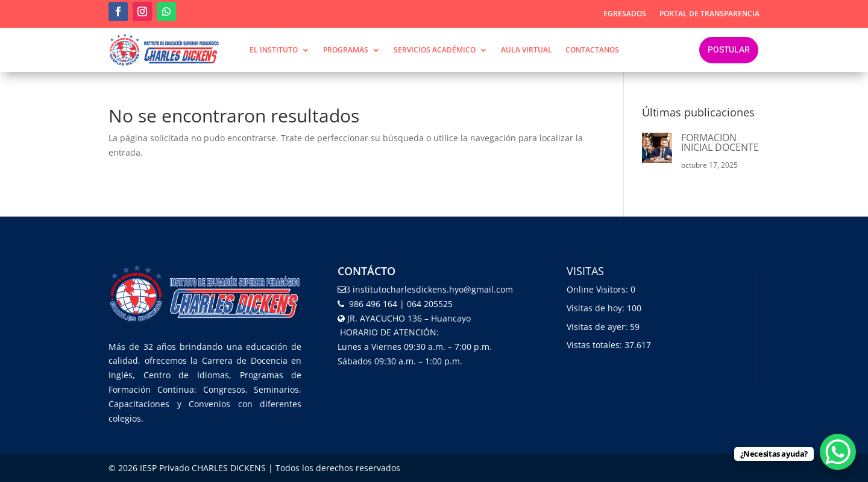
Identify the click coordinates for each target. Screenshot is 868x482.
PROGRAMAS (346, 50)
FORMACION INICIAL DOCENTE (720, 142)
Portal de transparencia (709, 14)
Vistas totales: (596, 345)
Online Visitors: (599, 289)
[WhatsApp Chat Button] (838, 452)
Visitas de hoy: (597, 308)
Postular (729, 50)
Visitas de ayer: (598, 327)
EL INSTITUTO (274, 50)
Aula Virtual (527, 50)
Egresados (625, 14)
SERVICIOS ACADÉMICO (435, 50)
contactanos (592, 50)
